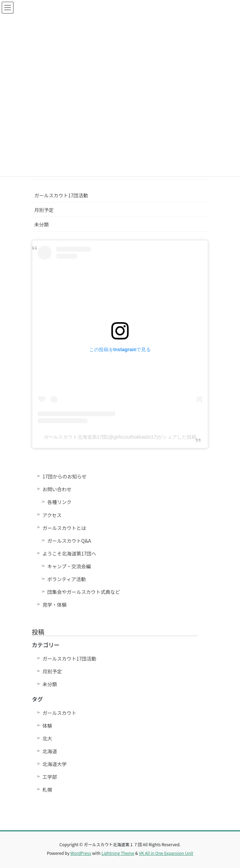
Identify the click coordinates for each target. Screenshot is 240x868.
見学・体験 (55, 605)
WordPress (81, 853)
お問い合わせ (57, 489)
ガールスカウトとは (64, 528)
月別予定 (44, 210)
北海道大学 (55, 764)
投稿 (38, 632)
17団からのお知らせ (64, 476)
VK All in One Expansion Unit (166, 853)
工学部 (50, 777)
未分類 (41, 224)
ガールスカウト (59, 713)
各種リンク (59, 502)
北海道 (50, 751)
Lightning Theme (118, 853)
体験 (47, 726)
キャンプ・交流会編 (69, 566)
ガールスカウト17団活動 (61, 195)
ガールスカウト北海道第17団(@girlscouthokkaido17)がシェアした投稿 (120, 437)
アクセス (52, 515)
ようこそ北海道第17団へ (70, 553)
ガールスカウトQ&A (69, 541)
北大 (47, 738)
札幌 (47, 790)
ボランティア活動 (67, 579)
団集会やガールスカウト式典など (86, 592)
